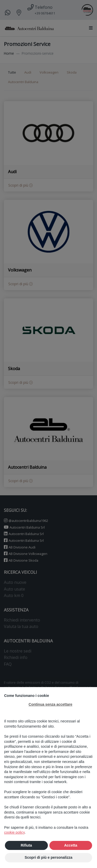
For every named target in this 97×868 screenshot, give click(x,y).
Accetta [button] (71, 845)
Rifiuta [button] (26, 845)
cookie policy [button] (14, 832)
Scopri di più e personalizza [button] (48, 857)
